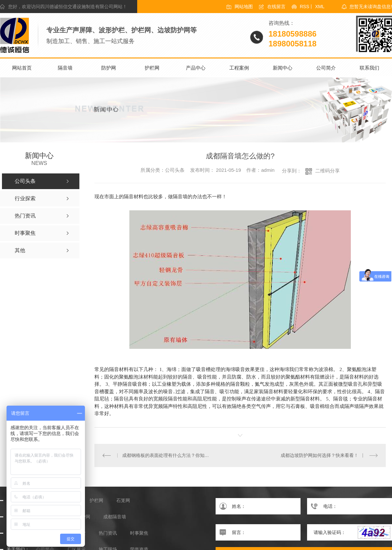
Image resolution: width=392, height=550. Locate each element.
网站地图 (244, 7)
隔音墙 (65, 68)
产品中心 (196, 68)
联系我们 (369, 68)
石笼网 (123, 500)
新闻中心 (283, 68)
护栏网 (152, 68)
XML (320, 7)
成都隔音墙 (115, 517)
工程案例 (239, 68)
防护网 (109, 68)
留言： (258, 532)
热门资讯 (108, 533)
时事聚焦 (139, 533)
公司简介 (326, 68)
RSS (305, 7)
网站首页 (22, 68)
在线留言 (276, 7)
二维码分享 (327, 171)
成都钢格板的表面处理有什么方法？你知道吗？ (167, 455)
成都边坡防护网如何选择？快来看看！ (319, 455)
